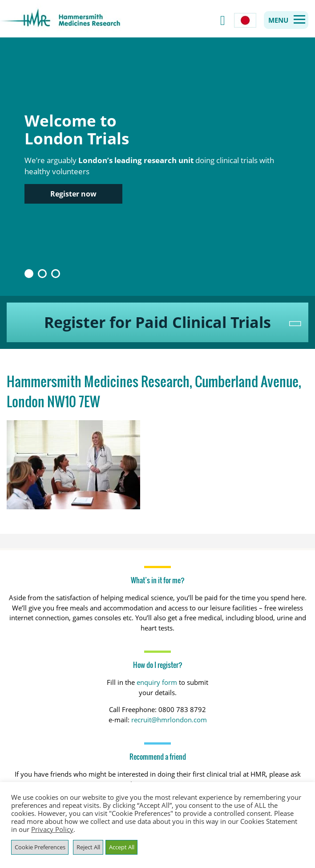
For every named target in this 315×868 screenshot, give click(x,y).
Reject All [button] (88, 847)
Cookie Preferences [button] (40, 847)
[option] (157, 167)
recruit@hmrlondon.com (169, 720)
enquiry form (157, 682)
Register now (73, 194)
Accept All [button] (122, 847)
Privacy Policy (52, 829)
